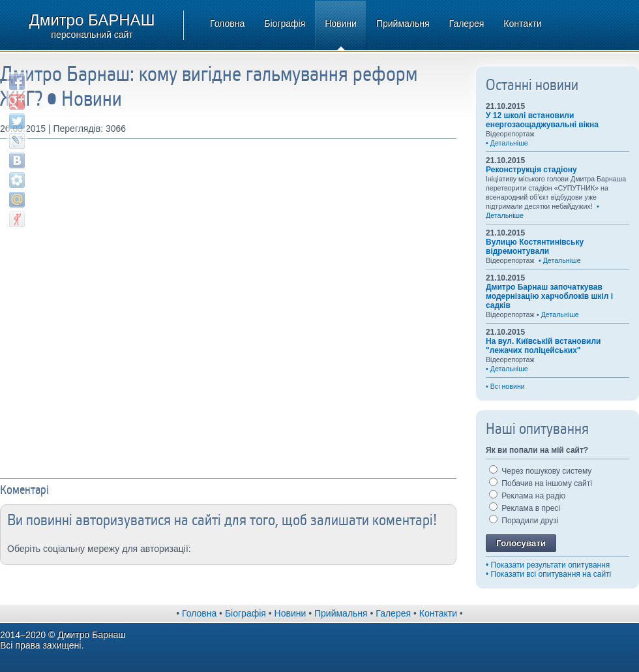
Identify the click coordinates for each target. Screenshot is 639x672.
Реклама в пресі (525, 508)
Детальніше (509, 143)
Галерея (467, 23)
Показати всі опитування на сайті (551, 574)
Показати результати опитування (551, 565)
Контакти (522, 23)
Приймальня (403, 23)
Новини (341, 23)
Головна (227, 23)
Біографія (285, 23)
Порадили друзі (524, 521)
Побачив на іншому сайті (541, 483)
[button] (208, 547)
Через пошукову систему (540, 471)
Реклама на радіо (527, 496)
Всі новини (508, 386)
